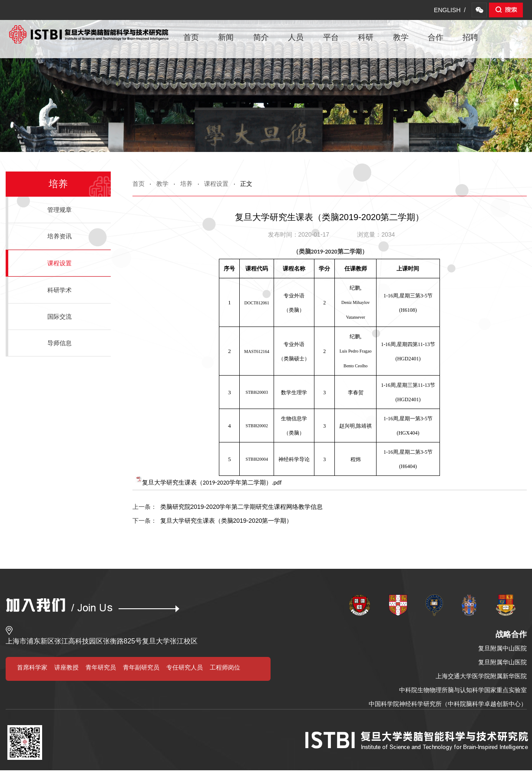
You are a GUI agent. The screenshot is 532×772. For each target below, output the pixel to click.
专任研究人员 (185, 667)
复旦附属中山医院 (502, 648)
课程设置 (216, 184)
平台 (331, 37)
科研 (366, 37)
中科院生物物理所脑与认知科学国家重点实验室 (463, 690)
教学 (401, 37)
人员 (296, 37)
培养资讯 (59, 236)
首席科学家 (32, 667)
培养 (186, 184)
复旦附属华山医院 (502, 662)
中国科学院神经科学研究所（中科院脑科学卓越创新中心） (448, 704)
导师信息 (59, 343)
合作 (436, 37)
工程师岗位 (225, 667)
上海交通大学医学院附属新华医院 (481, 676)
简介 (261, 37)
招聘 (470, 37)
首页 (191, 37)
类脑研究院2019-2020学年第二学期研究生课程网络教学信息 (228, 507)
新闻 (226, 37)
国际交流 (59, 317)
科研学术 (59, 290)
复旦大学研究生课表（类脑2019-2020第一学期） (213, 521)
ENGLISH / (450, 10)
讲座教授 (66, 667)
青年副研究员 (141, 667)
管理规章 (59, 210)
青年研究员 (101, 667)
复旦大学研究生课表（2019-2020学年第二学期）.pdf (212, 483)
